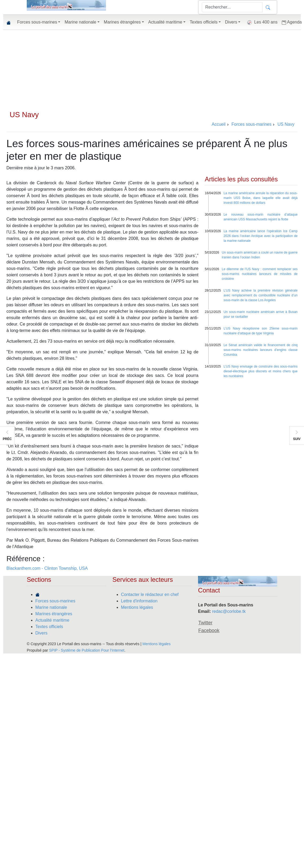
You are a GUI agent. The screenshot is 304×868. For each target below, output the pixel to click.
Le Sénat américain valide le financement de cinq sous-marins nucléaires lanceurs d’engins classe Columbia (261, 350)
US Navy (24, 115)
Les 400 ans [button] (261, 22)
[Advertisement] (152, 70)
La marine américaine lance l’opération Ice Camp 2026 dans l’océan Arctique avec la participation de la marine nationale (261, 236)
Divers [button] (231, 22)
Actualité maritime (52, 620)
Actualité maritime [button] (165, 22)
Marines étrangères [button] (122, 22)
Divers (41, 633)
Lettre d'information (139, 601)
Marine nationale (51, 607)
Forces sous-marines (55, 601)
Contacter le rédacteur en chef (150, 594)
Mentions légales (137, 607)
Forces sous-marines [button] (37, 22)
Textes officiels (49, 627)
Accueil (219, 124)
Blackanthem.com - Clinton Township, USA (47, 568)
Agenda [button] (292, 22)
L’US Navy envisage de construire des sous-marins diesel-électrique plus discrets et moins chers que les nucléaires (261, 371)
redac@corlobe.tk (229, 611)
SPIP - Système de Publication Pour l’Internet (87, 650)
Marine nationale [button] (80, 22)
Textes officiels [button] (204, 22)
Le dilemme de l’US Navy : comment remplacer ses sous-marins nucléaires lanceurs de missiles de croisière (260, 274)
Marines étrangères (54, 614)
